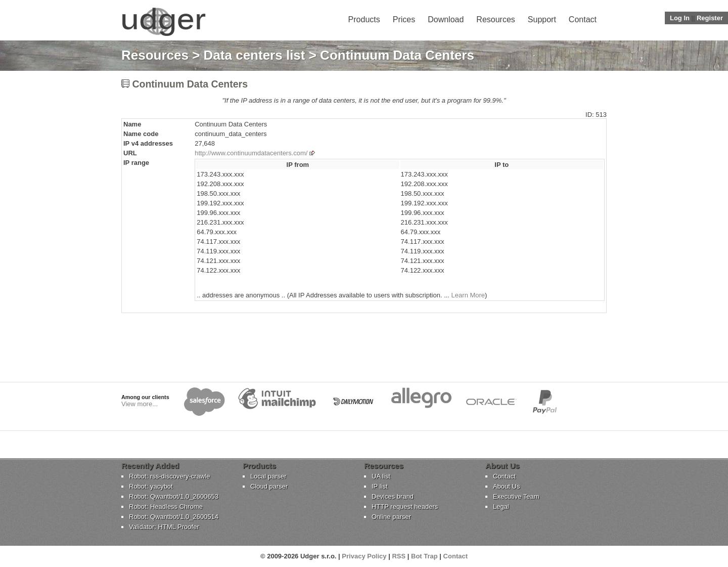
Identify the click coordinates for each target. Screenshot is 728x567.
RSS (399, 556)
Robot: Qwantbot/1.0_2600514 (174, 517)
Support (542, 19)
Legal (501, 507)
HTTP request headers (405, 507)
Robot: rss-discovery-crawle (169, 476)
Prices (404, 19)
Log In (680, 18)
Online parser (391, 517)
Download (446, 19)
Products (364, 19)
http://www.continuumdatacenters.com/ (251, 153)
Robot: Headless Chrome (166, 507)
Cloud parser (269, 486)
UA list (381, 476)
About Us (506, 486)
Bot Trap (424, 556)
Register (710, 18)
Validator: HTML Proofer (164, 527)
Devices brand (393, 496)
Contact (583, 19)
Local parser (268, 476)
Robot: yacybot (151, 486)
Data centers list (255, 55)
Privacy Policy (364, 556)
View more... (140, 404)
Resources (495, 19)
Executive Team (516, 496)
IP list (380, 486)
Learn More (468, 295)
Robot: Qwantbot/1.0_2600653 (174, 496)
